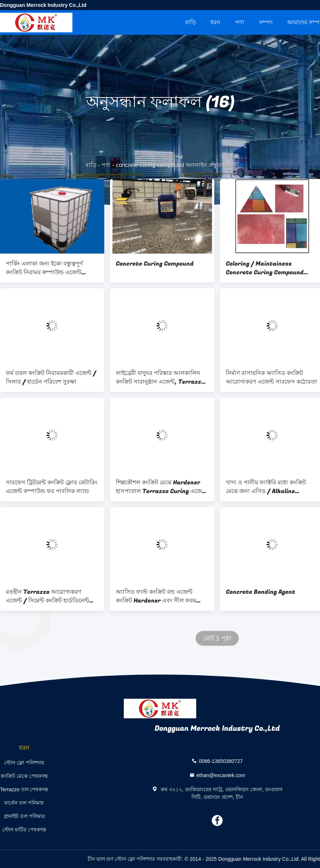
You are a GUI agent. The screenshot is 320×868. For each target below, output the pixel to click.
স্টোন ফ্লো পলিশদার (24, 763)
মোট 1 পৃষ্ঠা (217, 639)
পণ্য (240, 22)
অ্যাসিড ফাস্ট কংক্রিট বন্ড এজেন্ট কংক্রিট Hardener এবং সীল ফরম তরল (156, 596)
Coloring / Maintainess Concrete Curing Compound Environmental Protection (265, 268)
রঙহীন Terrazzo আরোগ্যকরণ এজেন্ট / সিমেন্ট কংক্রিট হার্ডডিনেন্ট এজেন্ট (47, 596)
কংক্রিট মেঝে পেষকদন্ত (24, 776)
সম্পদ (266, 22)
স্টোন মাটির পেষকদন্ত (24, 830)
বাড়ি (190, 22)
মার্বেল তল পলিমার (24, 803)
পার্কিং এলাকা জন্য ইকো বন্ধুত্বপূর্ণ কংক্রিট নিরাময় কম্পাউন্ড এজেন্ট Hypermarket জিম (44, 268)
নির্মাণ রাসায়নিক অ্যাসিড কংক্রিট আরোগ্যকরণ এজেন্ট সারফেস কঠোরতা (271, 377)
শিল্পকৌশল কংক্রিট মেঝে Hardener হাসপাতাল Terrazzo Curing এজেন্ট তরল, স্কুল (161, 487)
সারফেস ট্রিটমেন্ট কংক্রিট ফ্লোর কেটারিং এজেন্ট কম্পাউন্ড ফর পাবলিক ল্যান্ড (52, 487)
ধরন (215, 22)
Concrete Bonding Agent (261, 592)
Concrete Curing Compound (155, 264)
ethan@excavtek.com (221, 775)
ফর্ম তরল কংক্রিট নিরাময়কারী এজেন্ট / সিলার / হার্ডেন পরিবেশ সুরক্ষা (51, 377)
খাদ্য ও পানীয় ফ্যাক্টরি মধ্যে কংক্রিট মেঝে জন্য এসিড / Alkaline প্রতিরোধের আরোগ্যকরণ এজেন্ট (266, 487)
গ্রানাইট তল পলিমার (24, 816)
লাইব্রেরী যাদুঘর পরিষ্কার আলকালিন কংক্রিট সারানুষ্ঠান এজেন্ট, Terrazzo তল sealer (160, 377)
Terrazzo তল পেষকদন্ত (24, 789)
